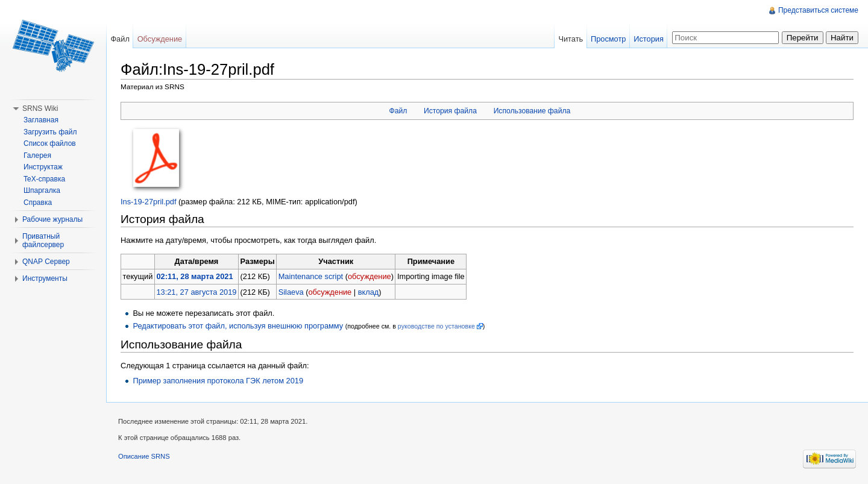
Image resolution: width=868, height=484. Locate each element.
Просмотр (608, 39)
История (649, 39)
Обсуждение (160, 39)
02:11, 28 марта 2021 (194, 276)
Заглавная (41, 120)
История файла (450, 111)
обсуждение (370, 276)
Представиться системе (818, 10)
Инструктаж (43, 167)
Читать (571, 39)
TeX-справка (44, 179)
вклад (369, 292)
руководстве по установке (436, 326)
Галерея (37, 156)
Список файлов (50, 143)
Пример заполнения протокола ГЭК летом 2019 (218, 381)
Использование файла (532, 111)
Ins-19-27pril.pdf (148, 202)
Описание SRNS (144, 456)
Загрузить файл (50, 132)
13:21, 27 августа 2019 (196, 292)
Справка (38, 203)
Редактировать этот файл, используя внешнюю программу (238, 326)
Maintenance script (311, 276)
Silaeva (291, 292)
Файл (398, 111)
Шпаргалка (42, 190)
